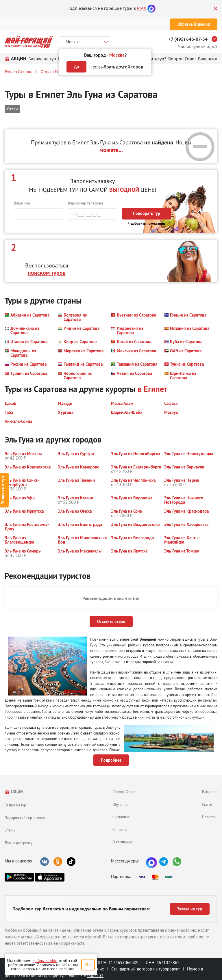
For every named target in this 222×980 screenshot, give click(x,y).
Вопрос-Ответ (124, 792)
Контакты (120, 830)
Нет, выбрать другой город (116, 67)
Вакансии (210, 792)
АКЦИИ (14, 792)
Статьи (207, 804)
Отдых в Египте (53, 72)
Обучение (121, 804)
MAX (142, 8)
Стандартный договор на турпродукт (146, 969)
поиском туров (47, 273)
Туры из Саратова (18, 72)
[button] (27, 317)
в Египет (152, 389)
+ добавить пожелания (146, 223)
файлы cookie (45, 961)
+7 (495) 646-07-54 (188, 39)
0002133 (95, 976)
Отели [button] (12, 109)
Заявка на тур (15, 805)
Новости (209, 817)
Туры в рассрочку (18, 843)
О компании (122, 842)
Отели (10, 830)
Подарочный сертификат (25, 818)
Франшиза (121, 817)
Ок (88, 965)
